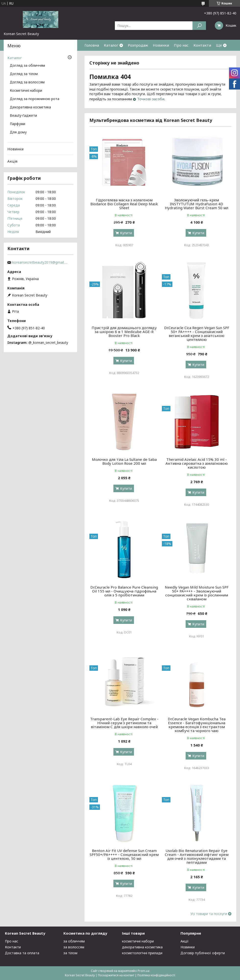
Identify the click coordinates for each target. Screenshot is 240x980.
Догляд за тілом (24, 74)
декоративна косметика (142, 947)
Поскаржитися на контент (116, 975)
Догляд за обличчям (27, 66)
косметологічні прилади (142, 953)
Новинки (161, 45)
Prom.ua (144, 971)
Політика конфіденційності (156, 975)
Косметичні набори (26, 91)
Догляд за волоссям (27, 82)
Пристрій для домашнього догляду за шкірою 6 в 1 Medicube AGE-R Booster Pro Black (124, 332)
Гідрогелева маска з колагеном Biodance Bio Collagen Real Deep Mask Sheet (124, 204)
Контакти (202, 45)
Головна (92, 45)
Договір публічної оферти (203, 953)
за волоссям (74, 947)
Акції (185, 941)
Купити (126, 233)
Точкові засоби (151, 99)
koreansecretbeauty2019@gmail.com (40, 262)
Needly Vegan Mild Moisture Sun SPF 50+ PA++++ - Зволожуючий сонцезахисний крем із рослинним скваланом (197, 593)
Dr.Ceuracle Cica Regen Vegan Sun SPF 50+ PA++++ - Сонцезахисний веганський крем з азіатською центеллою (197, 334)
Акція (12, 161)
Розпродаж (138, 45)
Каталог (111, 45)
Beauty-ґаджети (23, 116)
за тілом (70, 953)
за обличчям (74, 941)
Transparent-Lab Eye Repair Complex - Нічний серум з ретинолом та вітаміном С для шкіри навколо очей (124, 723)
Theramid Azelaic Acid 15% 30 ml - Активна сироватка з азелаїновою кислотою (197, 463)
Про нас (181, 45)
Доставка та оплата (22, 953)
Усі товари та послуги (209, 914)
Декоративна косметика (30, 107)
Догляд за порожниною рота (35, 99)
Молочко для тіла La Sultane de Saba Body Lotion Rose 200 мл (124, 461)
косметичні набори (138, 941)
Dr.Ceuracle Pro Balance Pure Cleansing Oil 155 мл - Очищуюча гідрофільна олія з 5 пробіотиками (124, 591)
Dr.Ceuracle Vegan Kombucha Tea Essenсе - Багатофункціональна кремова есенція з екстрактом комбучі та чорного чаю (197, 725)
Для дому (18, 132)
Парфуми (18, 124)
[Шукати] (199, 26)
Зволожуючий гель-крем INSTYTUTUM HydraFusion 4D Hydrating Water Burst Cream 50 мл (197, 204)
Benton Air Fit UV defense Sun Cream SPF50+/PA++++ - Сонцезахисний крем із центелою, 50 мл (124, 854)
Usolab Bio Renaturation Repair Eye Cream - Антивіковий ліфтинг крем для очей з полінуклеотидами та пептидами (197, 856)
